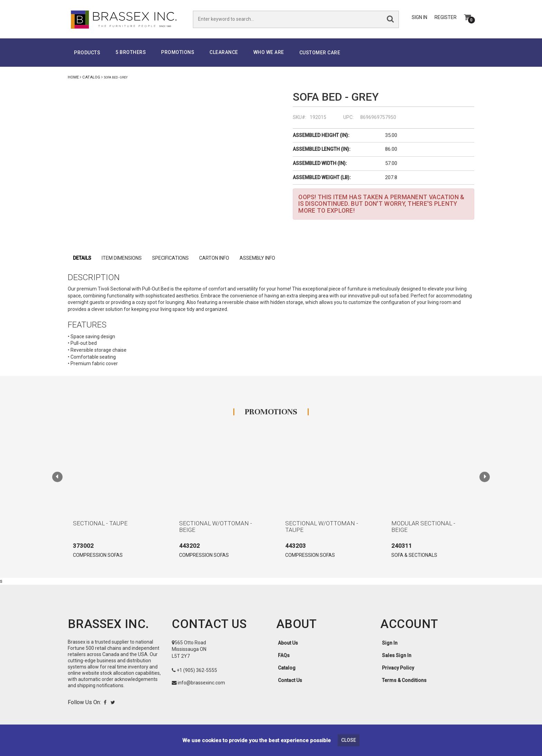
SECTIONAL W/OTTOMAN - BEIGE (216, 527)
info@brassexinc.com (201, 683)
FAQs (284, 656)
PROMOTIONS (178, 53)
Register (446, 18)
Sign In (419, 18)
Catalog (91, 78)
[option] (112, 500)
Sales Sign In (397, 656)
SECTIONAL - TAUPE (100, 524)
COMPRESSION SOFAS (98, 555)
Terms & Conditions (404, 681)
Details (82, 259)
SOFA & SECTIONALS (414, 555)
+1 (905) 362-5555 (197, 671)
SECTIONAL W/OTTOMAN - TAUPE (322, 527)
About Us (288, 643)
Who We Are (269, 53)
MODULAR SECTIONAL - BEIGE (423, 527)
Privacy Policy (398, 668)
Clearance (224, 53)
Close (349, 740)
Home (73, 78)
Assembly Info (257, 259)
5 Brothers (131, 53)
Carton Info (214, 259)
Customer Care (320, 53)
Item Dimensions (122, 259)
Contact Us (290, 681)
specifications (170, 259)
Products (87, 53)
